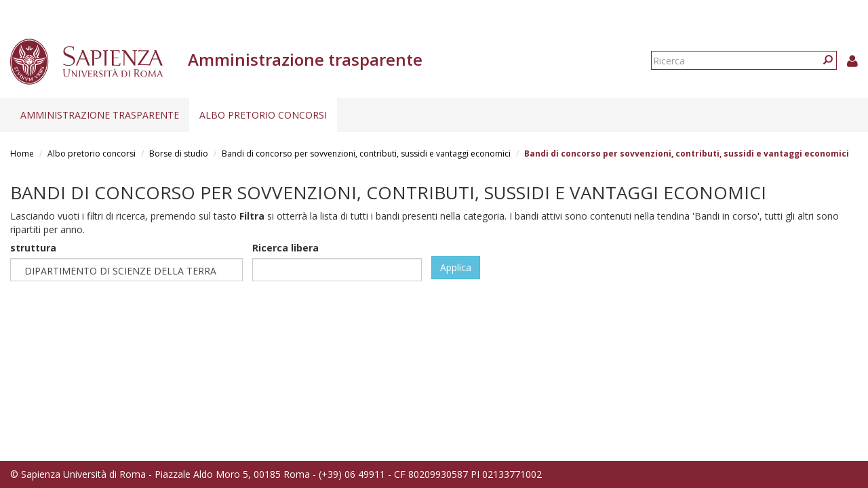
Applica (456, 267)
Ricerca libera (285, 248)
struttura (33, 248)
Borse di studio (179, 154)
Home (22, 154)
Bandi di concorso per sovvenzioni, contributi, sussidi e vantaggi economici (366, 154)
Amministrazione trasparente (100, 115)
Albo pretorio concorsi (263, 115)
